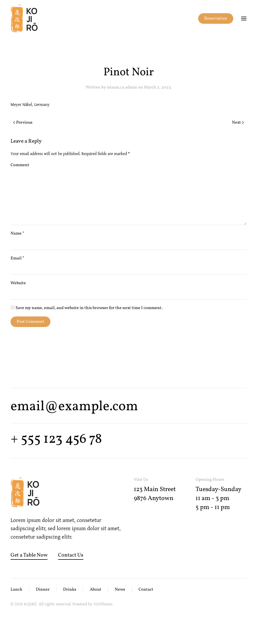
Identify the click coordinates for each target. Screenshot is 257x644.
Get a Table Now (29, 555)
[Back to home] (24, 18)
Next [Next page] (238, 123)
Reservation (216, 18)
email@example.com (74, 407)
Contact (146, 590)
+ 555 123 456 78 (56, 439)
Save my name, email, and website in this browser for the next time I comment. (87, 308)
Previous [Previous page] (23, 123)
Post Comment (30, 322)
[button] (244, 18)
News (120, 590)
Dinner (43, 590)
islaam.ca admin (122, 87)
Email (17, 258)
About (96, 590)
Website (18, 283)
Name (17, 234)
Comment (20, 165)
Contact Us (71, 555)
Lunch (16, 590)
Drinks (70, 590)
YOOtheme (103, 604)
